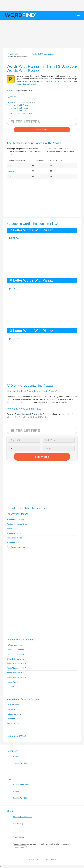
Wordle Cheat (12, 529)
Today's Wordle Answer (16, 547)
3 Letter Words (13, 687)
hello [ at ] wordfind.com (22, 817)
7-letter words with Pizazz (18, 105)
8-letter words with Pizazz (18, 111)
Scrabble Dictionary (14, 533)
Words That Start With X (16, 677)
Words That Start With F (16, 673)
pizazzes (11, 177)
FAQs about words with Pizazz (20, 113)
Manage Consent (20, 847)
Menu (78, 16)
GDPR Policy (18, 824)
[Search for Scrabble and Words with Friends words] (42, 122)
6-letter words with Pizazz (18, 108)
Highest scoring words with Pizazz (21, 102)
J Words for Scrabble (15, 645)
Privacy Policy (18, 837)
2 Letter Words (13, 682)
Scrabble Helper (13, 542)
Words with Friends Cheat (17, 524)
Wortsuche (11, 709)
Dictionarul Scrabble (15, 723)
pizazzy (11, 171)
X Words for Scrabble (15, 654)
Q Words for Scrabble (15, 659)
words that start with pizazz (28, 84)
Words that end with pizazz (62, 81)
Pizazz (9, 91)
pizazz (10, 166)
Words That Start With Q (16, 668)
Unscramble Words (14, 538)
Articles (16, 756)
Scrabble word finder (21, 785)
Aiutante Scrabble (14, 714)
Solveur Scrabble (14, 705)
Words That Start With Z (16, 664)
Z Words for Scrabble (15, 650)
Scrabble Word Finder (15, 519)
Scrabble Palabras (14, 719)
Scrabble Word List (20, 763)
